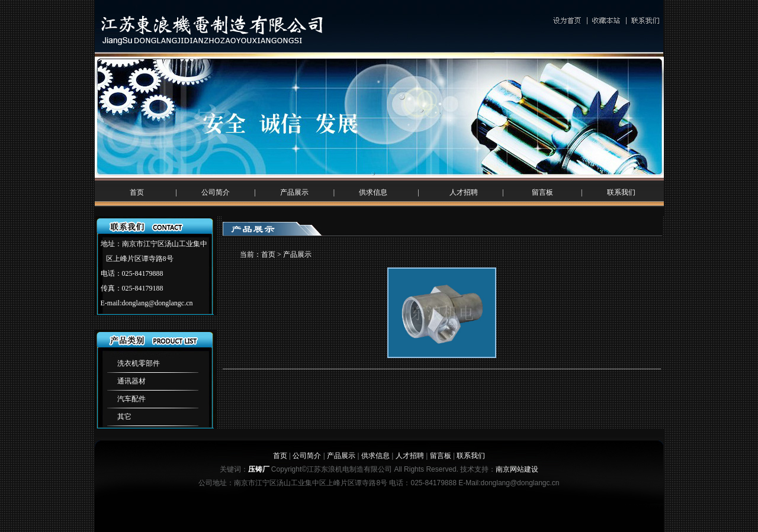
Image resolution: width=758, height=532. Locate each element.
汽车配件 (131, 399)
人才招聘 (464, 192)
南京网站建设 (517, 469)
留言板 (542, 192)
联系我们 (621, 192)
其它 (124, 417)
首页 (137, 192)
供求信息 (373, 192)
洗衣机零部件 (139, 363)
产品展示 (294, 192)
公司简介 (216, 192)
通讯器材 (131, 381)
